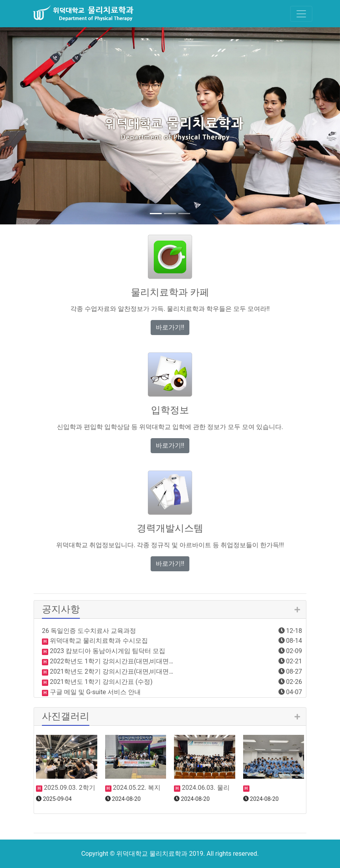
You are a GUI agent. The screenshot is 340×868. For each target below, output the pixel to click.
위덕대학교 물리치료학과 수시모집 (98, 641)
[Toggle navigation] (301, 14)
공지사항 (61, 609)
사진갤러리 (66, 716)
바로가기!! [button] (170, 327)
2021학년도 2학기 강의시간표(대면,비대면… (111, 671)
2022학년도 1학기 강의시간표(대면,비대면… (111, 661)
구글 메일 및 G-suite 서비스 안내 (94, 692)
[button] (25, 122)
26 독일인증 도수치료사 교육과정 (89, 631)
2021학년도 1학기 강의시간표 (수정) (100, 682)
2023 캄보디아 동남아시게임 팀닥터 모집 (107, 651)
